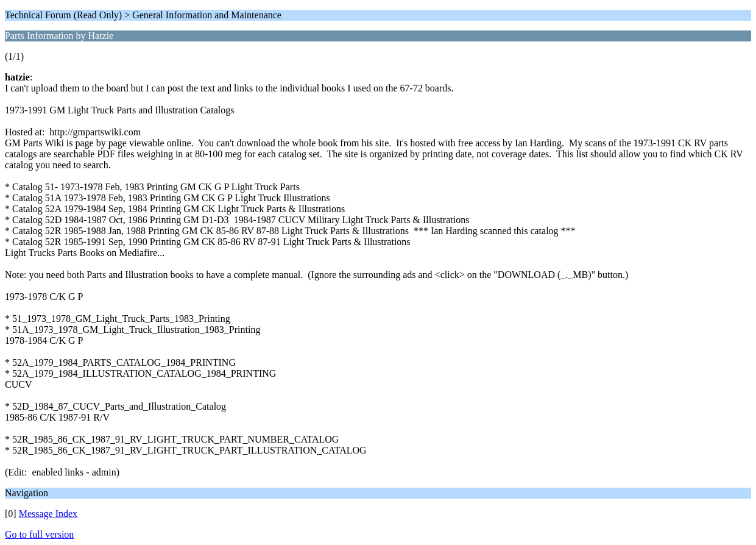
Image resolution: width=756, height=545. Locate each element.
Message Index (48, 514)
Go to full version (39, 534)
